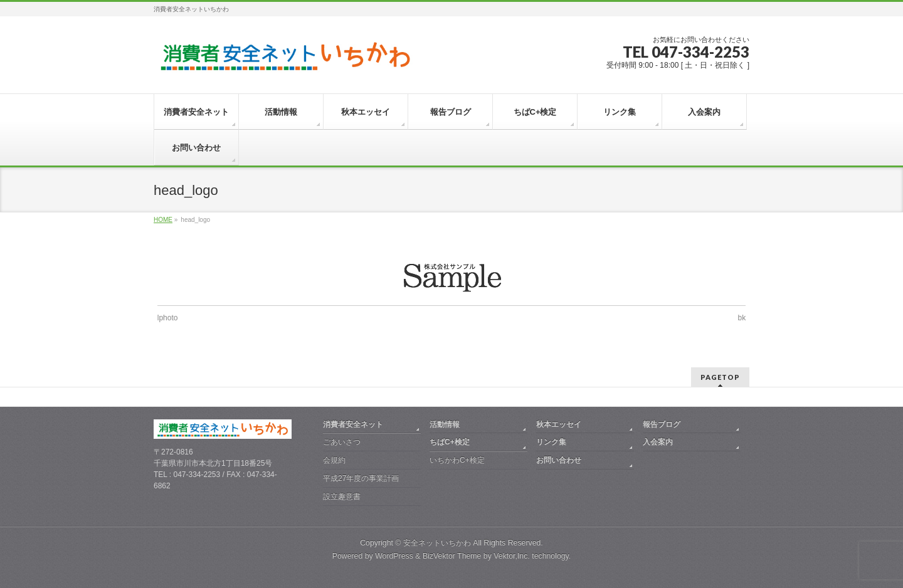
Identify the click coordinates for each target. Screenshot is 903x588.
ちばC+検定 (450, 442)
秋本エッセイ (559, 424)
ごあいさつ (342, 442)
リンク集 (551, 442)
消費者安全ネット (353, 424)
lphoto (168, 318)
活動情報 (445, 424)
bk (742, 318)
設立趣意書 (342, 496)
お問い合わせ (559, 460)
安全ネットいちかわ (437, 543)
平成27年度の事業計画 (361, 478)
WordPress (394, 556)
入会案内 (658, 442)
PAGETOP (720, 377)
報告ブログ (662, 424)
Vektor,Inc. (512, 556)
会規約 (334, 460)
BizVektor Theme (452, 556)
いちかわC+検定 (457, 460)
